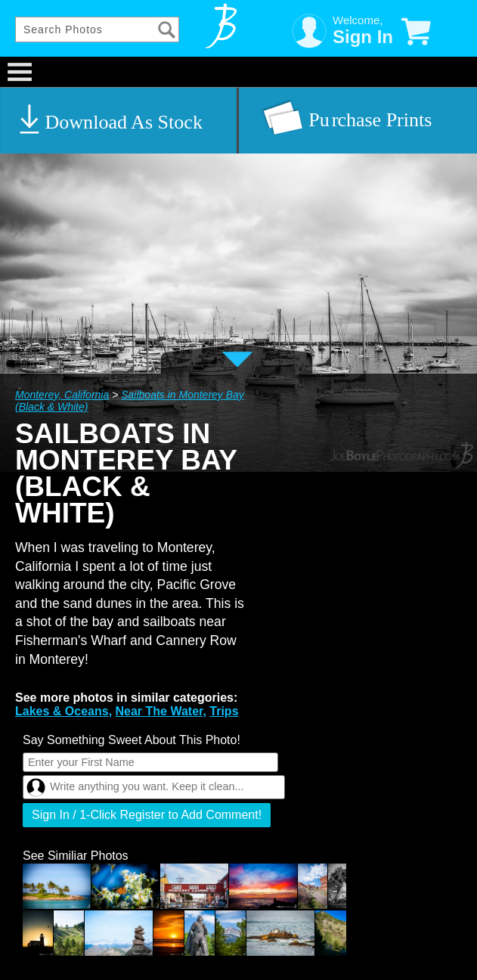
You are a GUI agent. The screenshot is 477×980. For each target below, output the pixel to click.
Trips (224, 711)
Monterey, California (62, 395)
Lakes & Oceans (62, 711)
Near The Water (160, 711)
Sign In (363, 37)
